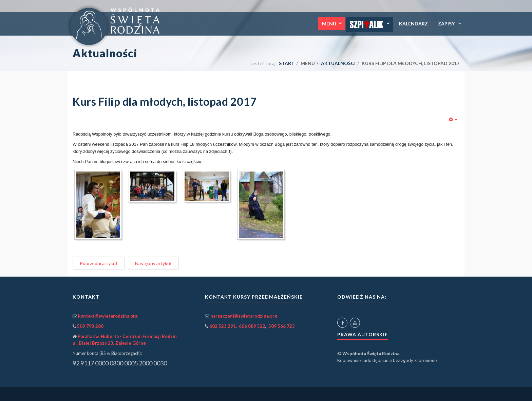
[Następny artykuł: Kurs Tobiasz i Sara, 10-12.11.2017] (153, 263)
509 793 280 (90, 326)
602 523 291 (223, 326)
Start (287, 63)
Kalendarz (413, 24)
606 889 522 (252, 326)
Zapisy (447, 24)
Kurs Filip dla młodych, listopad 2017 (165, 102)
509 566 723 (282, 326)
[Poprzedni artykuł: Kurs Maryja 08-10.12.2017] (99, 263)
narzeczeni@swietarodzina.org (244, 316)
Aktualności (338, 63)
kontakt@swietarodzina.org (108, 316)
